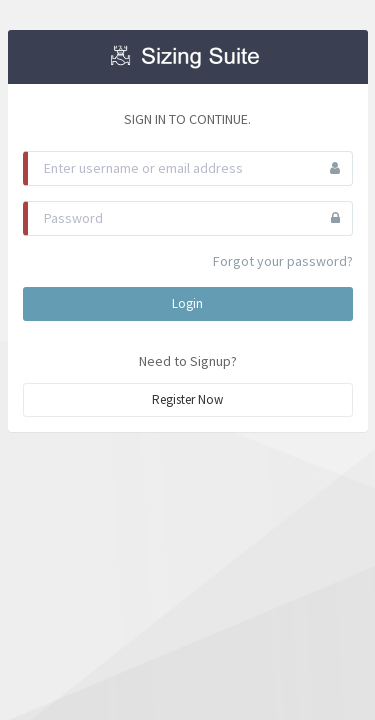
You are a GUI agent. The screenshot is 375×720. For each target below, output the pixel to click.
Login (187, 303)
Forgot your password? (283, 261)
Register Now (187, 399)
